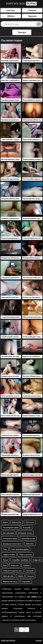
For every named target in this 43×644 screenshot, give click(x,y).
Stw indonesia (8, 533)
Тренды (22, 32)
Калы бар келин (28, 538)
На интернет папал (11, 528)
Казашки (32, 10)
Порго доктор (26, 554)
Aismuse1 (30, 571)
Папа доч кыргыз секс (12, 571)
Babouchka (17, 522)
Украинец (26, 581)
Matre (5, 522)
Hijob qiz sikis (8, 576)
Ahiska (20, 576)
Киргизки (11, 10)
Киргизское (21, 4)
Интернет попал (25, 533)
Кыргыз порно (8, 641)
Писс (5, 549)
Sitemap (39, 641)
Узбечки (11, 16)
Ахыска (30, 576)
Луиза (5, 560)
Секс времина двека (20, 549)
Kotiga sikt (37, 560)
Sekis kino (30, 544)
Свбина (26, 565)
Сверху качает (9, 554)
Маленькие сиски (10, 581)
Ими (5, 565)
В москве (27, 528)
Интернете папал (10, 538)
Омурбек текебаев (20, 560)
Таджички (32, 16)
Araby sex (15, 565)
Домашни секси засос (12, 544)
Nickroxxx (30, 522)
